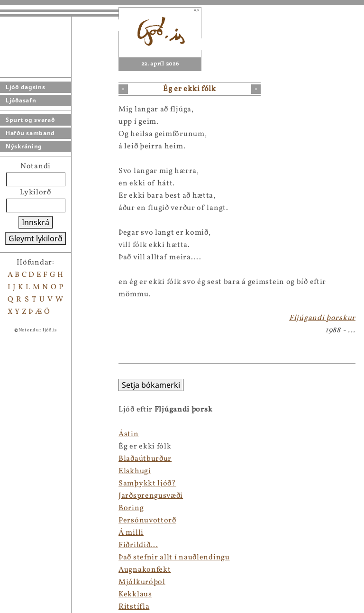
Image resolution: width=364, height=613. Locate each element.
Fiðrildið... (20, 545)
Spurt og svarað (30, 120)
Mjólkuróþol (23, 582)
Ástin (10, 434)
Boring (13, 508)
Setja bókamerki (32, 385)
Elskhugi (16, 471)
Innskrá (36, 222)
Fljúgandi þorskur (322, 318)
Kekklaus (17, 595)
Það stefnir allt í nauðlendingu (56, 558)
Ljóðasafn (21, 100)
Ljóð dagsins (25, 87)
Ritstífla (15, 607)
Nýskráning (24, 146)
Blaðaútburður (27, 459)
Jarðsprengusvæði (32, 496)
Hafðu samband (30, 133)
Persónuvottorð (29, 521)
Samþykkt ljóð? (29, 484)
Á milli (13, 533)
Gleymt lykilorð (36, 238)
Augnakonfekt (26, 570)
